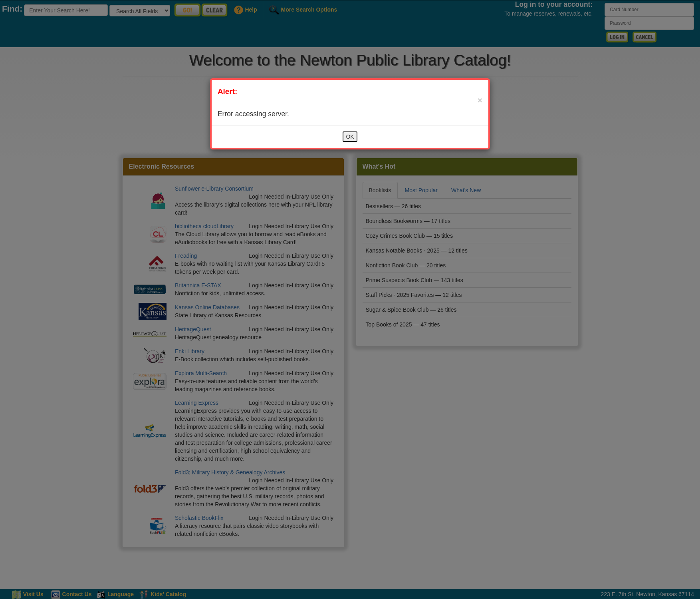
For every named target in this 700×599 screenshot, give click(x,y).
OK (350, 137)
